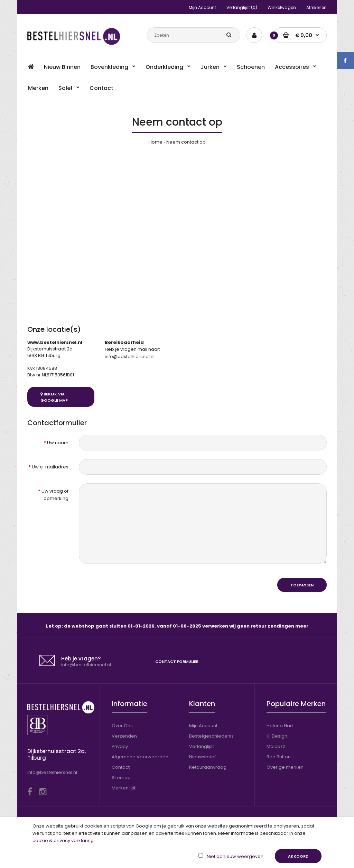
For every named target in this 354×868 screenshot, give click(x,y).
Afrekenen (316, 7)
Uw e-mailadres (50, 467)
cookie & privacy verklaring (63, 840)
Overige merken (285, 767)
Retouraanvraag (208, 767)
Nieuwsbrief (202, 757)
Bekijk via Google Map (54, 397)
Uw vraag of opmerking (55, 495)
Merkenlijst (124, 788)
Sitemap (121, 778)
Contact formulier (177, 661)
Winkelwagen (282, 7)
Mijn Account (202, 7)
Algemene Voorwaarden (140, 757)
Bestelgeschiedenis (211, 736)
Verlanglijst (202, 746)
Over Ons (122, 726)
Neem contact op (186, 142)
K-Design (277, 736)
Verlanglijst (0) (242, 7)
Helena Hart (280, 726)
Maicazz (276, 746)
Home (156, 142)
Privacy (120, 746)
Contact (121, 767)
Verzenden (124, 736)
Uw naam (58, 443)
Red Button (279, 757)
